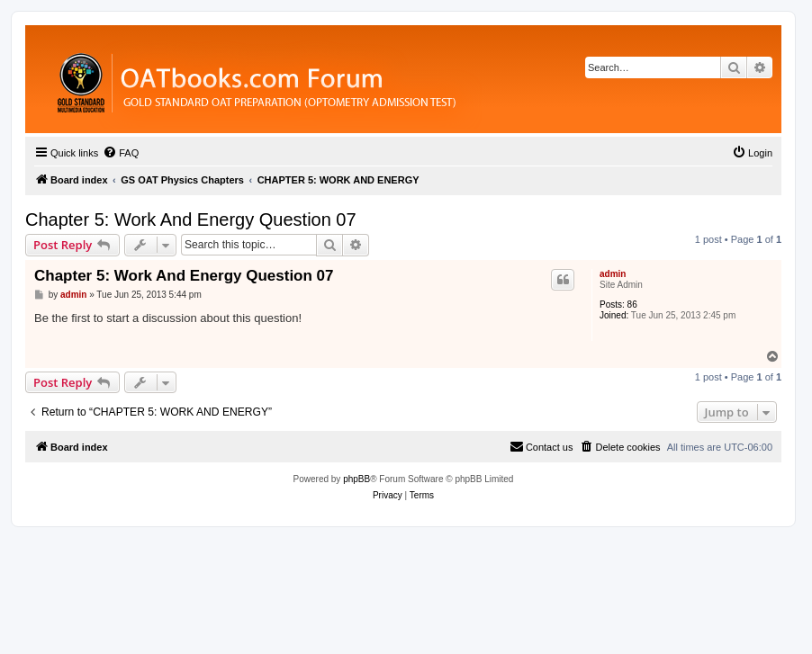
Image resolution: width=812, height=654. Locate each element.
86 (632, 305)
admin (613, 274)
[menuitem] (121, 153)
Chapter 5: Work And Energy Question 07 (191, 219)
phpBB (356, 479)
